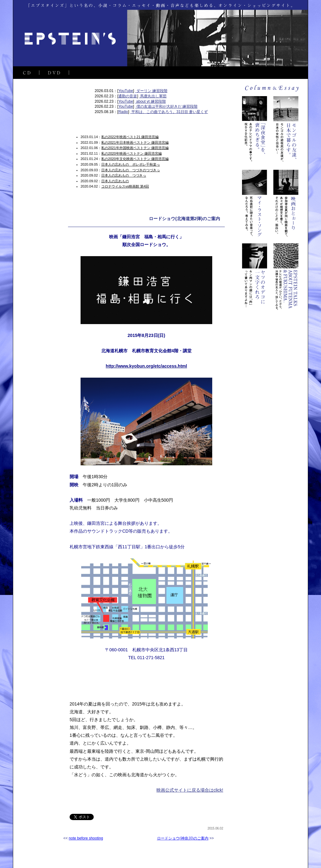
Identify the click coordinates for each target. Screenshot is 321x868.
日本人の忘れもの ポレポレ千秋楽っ (131, 164)
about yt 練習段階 (150, 101)
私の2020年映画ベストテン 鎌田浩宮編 (132, 153)
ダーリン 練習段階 (151, 91)
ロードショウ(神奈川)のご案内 (183, 838)
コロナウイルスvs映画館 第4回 (125, 186)
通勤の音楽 (128, 96)
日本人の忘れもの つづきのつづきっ (131, 170)
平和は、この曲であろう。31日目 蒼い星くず (169, 112)
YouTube (126, 91)
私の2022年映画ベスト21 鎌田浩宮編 (130, 137)
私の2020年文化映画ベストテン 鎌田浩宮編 (135, 159)
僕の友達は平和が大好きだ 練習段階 (166, 106)
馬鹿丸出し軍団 (153, 96)
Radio (123, 112)
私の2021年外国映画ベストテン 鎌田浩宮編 (135, 148)
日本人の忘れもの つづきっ (124, 175)
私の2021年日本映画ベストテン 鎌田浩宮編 (135, 142)
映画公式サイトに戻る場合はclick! (190, 790)
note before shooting (86, 838)
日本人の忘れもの (115, 181)
